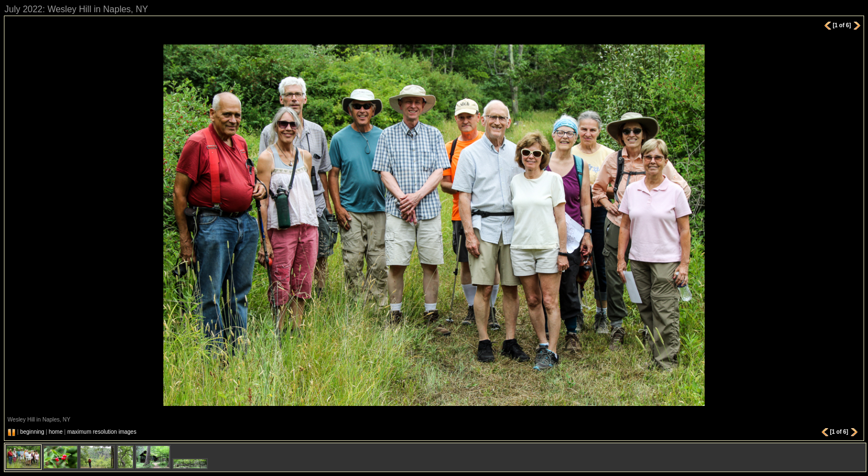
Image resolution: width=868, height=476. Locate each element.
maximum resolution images (102, 432)
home (56, 432)
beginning (32, 432)
